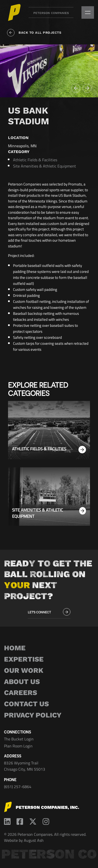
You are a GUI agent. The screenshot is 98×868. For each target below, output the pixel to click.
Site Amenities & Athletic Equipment (44, 166)
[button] (76, 88)
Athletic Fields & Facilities (35, 160)
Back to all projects (34, 33)
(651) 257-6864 (18, 787)
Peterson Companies (51, 13)
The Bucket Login (19, 739)
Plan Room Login (18, 746)
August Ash (34, 840)
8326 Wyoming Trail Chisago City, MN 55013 (25, 766)
